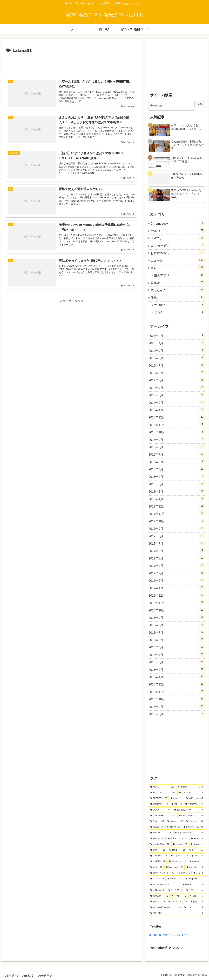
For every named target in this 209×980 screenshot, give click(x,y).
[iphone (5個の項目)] (157, 902)
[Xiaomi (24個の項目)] (157, 839)
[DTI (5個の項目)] (196, 896)
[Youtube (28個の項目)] (161, 833)
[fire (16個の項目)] (196, 850)
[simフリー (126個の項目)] (191, 793)
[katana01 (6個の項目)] (193, 885)
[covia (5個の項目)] (179, 896)
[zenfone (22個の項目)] (180, 844)
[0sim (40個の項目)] (157, 821)
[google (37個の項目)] (175, 821)
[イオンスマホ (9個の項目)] (181, 873)
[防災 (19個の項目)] (158, 850)
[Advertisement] (71, 64)
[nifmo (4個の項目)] (194, 908)
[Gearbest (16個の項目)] (159, 856)
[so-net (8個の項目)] (157, 879)
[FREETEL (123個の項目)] (159, 798)
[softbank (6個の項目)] (157, 890)
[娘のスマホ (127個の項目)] (163, 793)
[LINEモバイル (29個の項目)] (193, 827)
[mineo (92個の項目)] (177, 798)
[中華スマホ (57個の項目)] (194, 804)
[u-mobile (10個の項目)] (195, 867)
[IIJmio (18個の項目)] (177, 850)
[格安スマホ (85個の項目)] (194, 798)
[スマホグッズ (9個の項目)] (159, 873)
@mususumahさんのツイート (169, 935)
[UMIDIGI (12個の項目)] (158, 862)
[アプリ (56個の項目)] (160, 810)
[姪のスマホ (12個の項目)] (177, 862)
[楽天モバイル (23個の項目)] (178, 839)
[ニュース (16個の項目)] (179, 856)
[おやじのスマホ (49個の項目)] (188, 810)
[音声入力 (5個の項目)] (159, 896)
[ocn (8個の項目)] (198, 873)
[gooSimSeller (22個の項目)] (160, 844)
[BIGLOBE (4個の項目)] (177, 913)
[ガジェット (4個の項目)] (178, 902)
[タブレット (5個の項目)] (194, 890)
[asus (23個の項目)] (197, 839)
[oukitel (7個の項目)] (175, 879)
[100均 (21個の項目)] (197, 844)
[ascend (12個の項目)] (196, 862)
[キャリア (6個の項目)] (175, 890)
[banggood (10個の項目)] (175, 867)
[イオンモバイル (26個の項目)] (189, 833)
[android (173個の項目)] (190, 787)
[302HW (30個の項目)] (174, 827)
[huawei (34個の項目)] (157, 827)
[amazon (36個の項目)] (195, 821)
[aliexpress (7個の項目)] (194, 879)
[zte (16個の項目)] (197, 856)
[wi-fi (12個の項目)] (156, 867)
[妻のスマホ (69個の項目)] (159, 804)
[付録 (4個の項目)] (197, 902)
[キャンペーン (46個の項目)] (163, 816)
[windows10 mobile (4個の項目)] (165, 908)
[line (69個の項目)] (177, 804)
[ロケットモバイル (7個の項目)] (164, 885)
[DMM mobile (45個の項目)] (191, 816)
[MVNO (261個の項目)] (162, 787)
